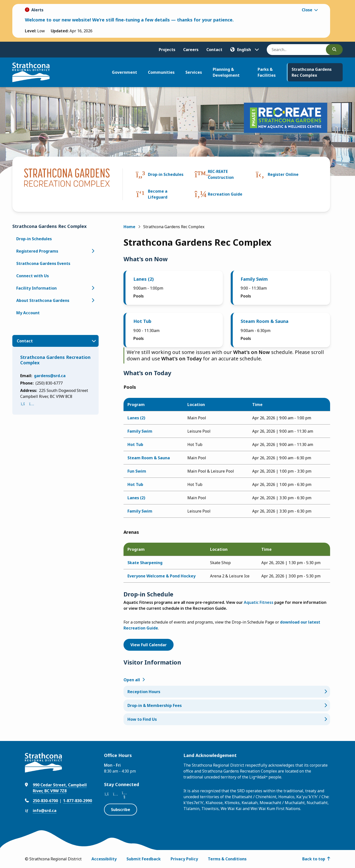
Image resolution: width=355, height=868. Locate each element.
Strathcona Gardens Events (43, 263)
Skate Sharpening (145, 563)
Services (194, 72)
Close (307, 10)
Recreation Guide (225, 194)
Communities (161, 72)
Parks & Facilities (267, 72)
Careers (191, 50)
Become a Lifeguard (158, 194)
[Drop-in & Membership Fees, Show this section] (227, 705)
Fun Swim (137, 471)
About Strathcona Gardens (43, 300)
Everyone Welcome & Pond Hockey (161, 576)
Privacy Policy (184, 859)
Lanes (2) (144, 279)
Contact (214, 50)
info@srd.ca (45, 811)
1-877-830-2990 (78, 801)
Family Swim (254, 279)
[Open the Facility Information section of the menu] (93, 288)
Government (124, 72)
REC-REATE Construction (221, 174)
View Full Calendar (149, 645)
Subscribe (121, 810)
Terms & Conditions (227, 859)
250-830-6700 (45, 801)
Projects (167, 50)
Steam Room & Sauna (265, 321)
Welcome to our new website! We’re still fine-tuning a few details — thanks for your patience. (129, 20)
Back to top (314, 859)
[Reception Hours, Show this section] (227, 692)
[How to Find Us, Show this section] (227, 719)
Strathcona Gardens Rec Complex (312, 72)
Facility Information (36, 288)
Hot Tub (142, 321)
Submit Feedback (144, 859)
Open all (132, 680)
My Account (28, 313)
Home (129, 227)
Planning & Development (226, 72)
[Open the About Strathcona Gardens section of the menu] (93, 300)
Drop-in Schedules (166, 174)
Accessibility (104, 859)
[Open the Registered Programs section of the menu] (93, 251)
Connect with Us (33, 276)
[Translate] (245, 50)
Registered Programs (37, 251)
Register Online (283, 174)
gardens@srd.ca (50, 376)
